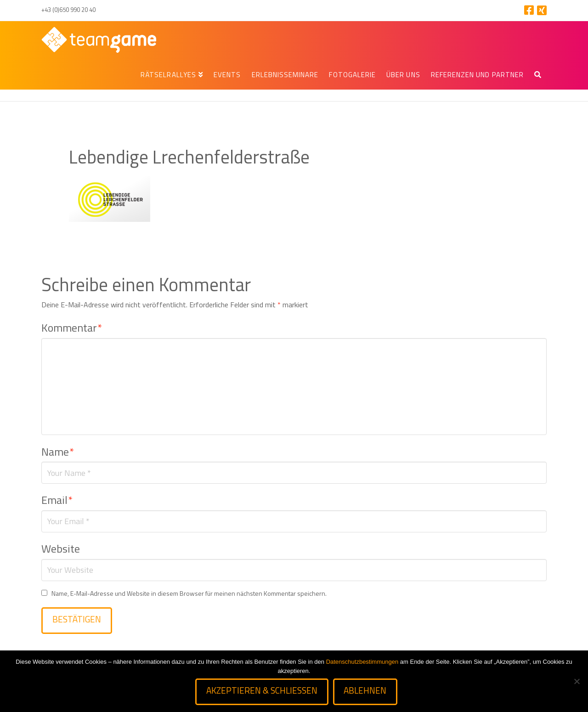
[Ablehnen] (577, 681)
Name (58, 452)
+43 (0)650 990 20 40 (68, 10)
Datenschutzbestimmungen (362, 662)
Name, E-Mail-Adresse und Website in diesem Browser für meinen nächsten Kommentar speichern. (189, 593)
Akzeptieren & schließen (262, 690)
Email (57, 500)
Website (61, 548)
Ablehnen (365, 690)
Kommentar (72, 328)
